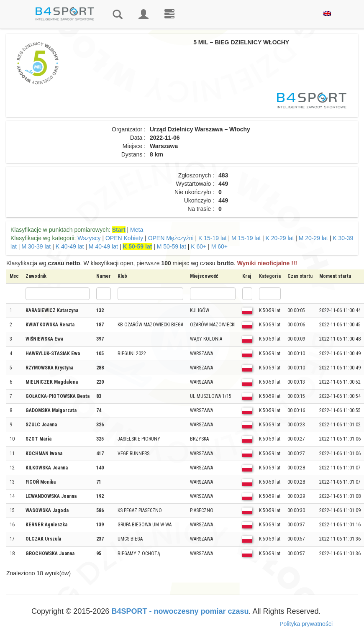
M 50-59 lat (172, 246)
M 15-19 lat (246, 238)
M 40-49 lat (103, 246)
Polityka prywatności (306, 624)
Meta (137, 230)
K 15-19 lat (213, 238)
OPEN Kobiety (124, 238)
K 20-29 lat (280, 238)
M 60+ (219, 246)
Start (119, 230)
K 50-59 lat (137, 246)
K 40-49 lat (70, 246)
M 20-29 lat (313, 238)
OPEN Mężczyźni (171, 238)
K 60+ (199, 246)
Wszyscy (89, 238)
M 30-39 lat (36, 246)
